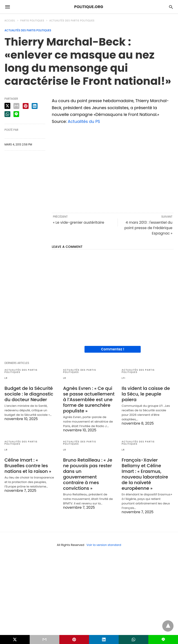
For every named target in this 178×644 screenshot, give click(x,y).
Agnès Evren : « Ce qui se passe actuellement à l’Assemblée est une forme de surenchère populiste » (89, 400)
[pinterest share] (26, 106)
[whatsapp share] (7, 114)
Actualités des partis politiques (72, 21)
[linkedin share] (35, 106)
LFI (123, 378)
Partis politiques (32, 21)
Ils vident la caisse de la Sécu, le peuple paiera (146, 394)
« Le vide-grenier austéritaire (79, 222)
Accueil (10, 21)
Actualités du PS (84, 121)
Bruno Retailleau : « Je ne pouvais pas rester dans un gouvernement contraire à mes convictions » (88, 474)
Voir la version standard (104, 545)
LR (6, 378)
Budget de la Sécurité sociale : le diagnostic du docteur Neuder (29, 394)
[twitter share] (7, 106)
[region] (113, 168)
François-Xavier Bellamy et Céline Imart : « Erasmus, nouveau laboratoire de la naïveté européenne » (145, 474)
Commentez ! (113, 349)
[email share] (16, 106)
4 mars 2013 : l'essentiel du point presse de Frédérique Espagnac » (148, 228)
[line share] (16, 114)
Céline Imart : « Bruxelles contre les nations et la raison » (28, 466)
